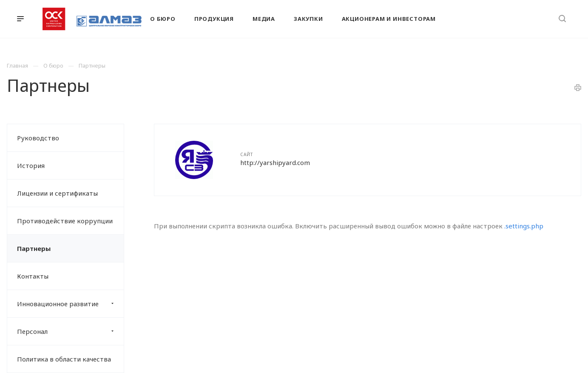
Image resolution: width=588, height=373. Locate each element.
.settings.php (524, 226)
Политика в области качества (64, 359)
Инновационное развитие (70, 304)
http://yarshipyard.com (275, 162)
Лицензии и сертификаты (57, 193)
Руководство (38, 138)
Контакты (33, 276)
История (31, 165)
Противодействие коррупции (65, 221)
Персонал (70, 331)
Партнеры (34, 248)
